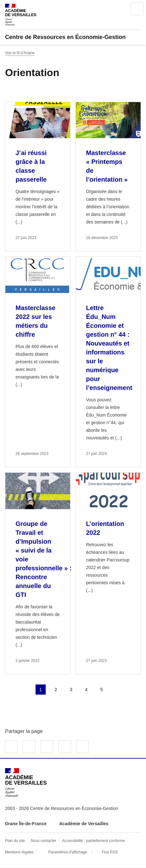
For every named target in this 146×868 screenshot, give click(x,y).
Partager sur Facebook (11, 747)
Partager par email (65, 747)
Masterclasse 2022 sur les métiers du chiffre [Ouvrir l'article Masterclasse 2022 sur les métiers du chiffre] (36, 321)
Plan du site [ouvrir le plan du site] (15, 841)
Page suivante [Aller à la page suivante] (117, 690)
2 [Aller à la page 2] (56, 690)
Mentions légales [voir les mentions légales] (19, 852)
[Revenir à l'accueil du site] (26, 783)
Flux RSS (110, 852)
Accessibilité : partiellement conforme (93, 841)
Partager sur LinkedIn (47, 747)
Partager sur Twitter (29, 747)
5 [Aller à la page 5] (102, 690)
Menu (137, 9)
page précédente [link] (25, 690)
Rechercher (119, 9)
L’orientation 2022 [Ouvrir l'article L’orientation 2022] (105, 528)
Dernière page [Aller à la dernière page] (132, 690)
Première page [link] (10, 690)
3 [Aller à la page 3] (71, 690)
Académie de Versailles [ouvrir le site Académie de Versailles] (84, 824)
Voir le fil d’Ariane (20, 53)
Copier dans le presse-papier (83, 747)
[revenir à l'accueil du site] (73, 37)
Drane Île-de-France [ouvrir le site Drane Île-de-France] (26, 824)
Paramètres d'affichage (68, 852)
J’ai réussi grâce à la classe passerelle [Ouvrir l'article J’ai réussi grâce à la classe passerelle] (31, 166)
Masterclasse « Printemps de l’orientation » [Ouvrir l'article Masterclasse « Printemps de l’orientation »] (107, 166)
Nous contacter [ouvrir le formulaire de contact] (44, 841)
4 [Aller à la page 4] (86, 690)
